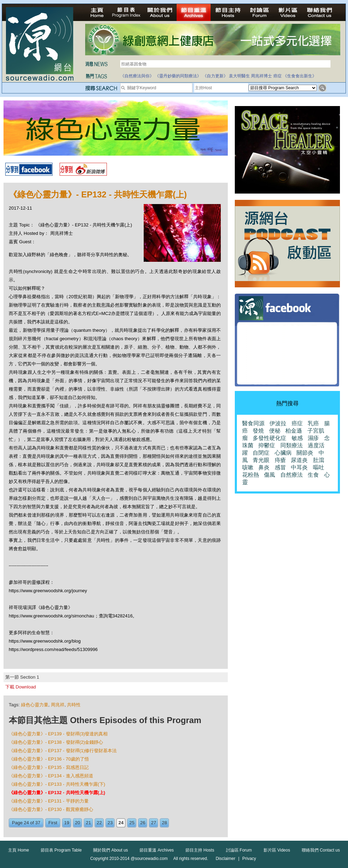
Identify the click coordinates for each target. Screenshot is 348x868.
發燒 (258, 431)
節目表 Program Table (61, 850)
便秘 (275, 431)
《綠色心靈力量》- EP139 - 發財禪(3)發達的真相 (58, 734)
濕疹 (313, 438)
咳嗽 (248, 467)
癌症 (278, 76)
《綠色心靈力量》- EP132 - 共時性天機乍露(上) (57, 793)
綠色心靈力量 (35, 705)
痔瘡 (280, 460)
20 (77, 823)
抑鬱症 (267, 445)
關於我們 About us (111, 850)
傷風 (269, 475)
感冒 (280, 467)
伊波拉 (278, 423)
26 (143, 823)
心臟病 (283, 453)
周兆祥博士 (261, 76)
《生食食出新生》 (300, 76)
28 (164, 823)
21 (88, 823)
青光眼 (261, 460)
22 (99, 823)
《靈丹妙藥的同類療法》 (178, 76)
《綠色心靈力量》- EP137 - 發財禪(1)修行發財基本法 (63, 751)
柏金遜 (294, 431)
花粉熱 (251, 475)
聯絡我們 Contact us (321, 850)
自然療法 (292, 475)
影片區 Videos (277, 850)
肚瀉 (319, 460)
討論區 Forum (239, 850)
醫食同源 (253, 423)
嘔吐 (319, 467)
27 (153, 823)
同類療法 (292, 445)
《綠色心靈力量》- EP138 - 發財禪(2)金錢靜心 (56, 742)
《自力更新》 (215, 76)
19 (67, 823)
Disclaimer (225, 859)
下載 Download (21, 687)
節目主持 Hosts (200, 850)
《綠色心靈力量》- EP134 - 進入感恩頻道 (51, 776)
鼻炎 (264, 467)
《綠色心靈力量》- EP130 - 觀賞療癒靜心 (51, 809)
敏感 (297, 438)
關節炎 (305, 453)
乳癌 (313, 423)
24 (121, 823)
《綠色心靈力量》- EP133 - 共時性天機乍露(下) (57, 784)
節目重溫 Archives (156, 850)
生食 (313, 475)
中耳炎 (299, 467)
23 (110, 823)
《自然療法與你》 (137, 76)
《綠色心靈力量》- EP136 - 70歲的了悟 (49, 759)
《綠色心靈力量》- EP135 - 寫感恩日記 (49, 767)
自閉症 (261, 453)
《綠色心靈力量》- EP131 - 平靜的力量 (49, 801)
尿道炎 (299, 460)
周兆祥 (58, 705)
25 (132, 823)
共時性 (74, 705)
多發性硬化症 (269, 438)
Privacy (249, 859)
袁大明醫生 (239, 76)
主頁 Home (18, 850)
